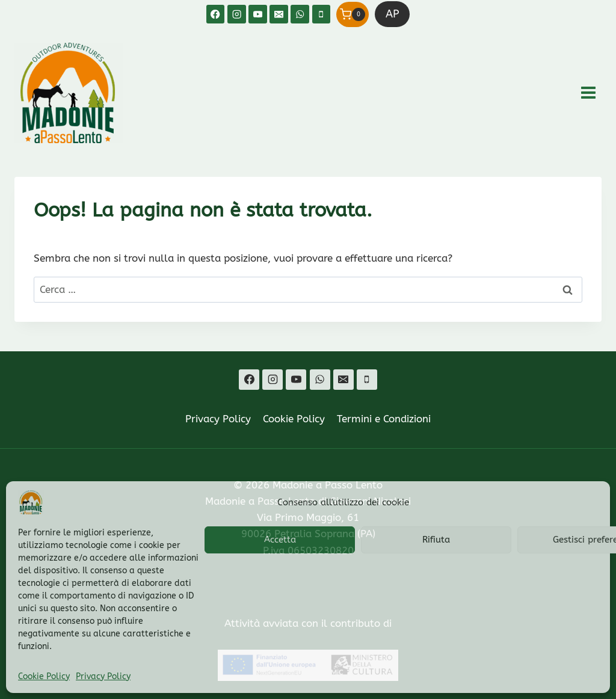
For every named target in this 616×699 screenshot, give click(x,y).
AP (392, 14)
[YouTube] (258, 14)
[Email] (279, 14)
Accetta (280, 540)
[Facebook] (216, 14)
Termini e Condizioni (384, 419)
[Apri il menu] (588, 93)
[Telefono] (322, 14)
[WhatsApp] (300, 14)
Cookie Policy (44, 676)
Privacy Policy (103, 676)
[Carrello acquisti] (353, 14)
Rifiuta (436, 540)
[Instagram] (237, 14)
